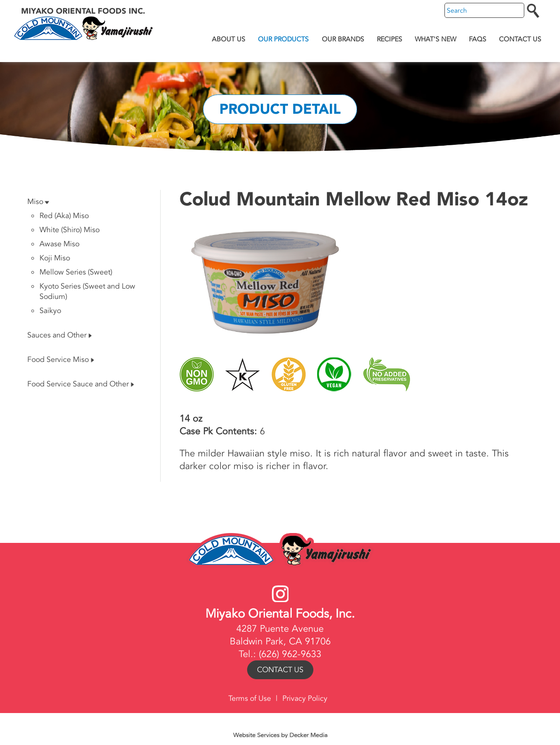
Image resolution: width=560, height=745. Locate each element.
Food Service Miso (61, 360)
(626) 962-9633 (290, 654)
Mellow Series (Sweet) (76, 272)
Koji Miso (55, 258)
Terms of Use (250, 698)
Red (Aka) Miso (64, 216)
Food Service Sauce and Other (81, 384)
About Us (229, 39)
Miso (38, 202)
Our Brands (343, 39)
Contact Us (520, 39)
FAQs (478, 39)
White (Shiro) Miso (70, 230)
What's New (436, 39)
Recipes (389, 39)
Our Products (283, 39)
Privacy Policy (305, 698)
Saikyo (50, 311)
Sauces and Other (59, 335)
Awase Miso (59, 244)
